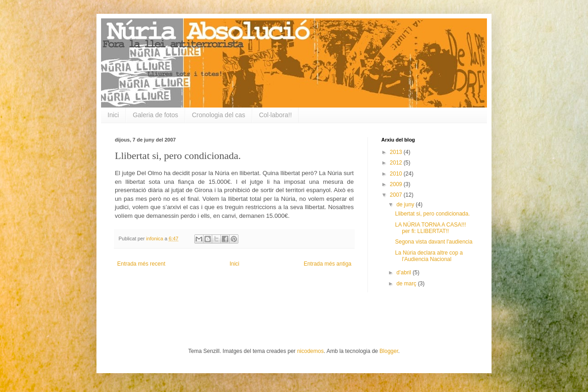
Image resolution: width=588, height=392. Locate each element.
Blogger (389, 351)
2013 (397, 152)
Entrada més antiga (328, 264)
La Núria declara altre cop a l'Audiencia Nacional (429, 256)
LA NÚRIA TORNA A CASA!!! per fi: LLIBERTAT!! (430, 228)
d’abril (404, 273)
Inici (113, 115)
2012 (397, 163)
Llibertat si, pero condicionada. (433, 214)
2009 (397, 184)
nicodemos (311, 351)
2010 (397, 174)
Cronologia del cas (219, 115)
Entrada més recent (141, 264)
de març (407, 284)
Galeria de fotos (155, 115)
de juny (406, 205)
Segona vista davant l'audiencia (434, 242)
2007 (397, 195)
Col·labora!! (276, 115)
